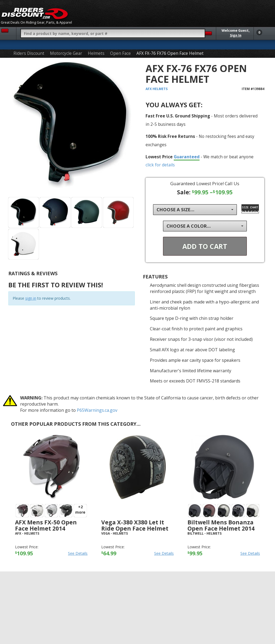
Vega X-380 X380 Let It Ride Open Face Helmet (135, 525)
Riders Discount (29, 53)
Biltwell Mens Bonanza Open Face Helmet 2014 (221, 525)
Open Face (120, 53)
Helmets (96, 53)
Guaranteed (187, 157)
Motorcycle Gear (66, 53)
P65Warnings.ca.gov (97, 410)
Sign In (236, 35)
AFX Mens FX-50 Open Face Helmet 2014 (46, 525)
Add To (205, 246)
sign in (31, 298)
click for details (160, 165)
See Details (78, 553)
